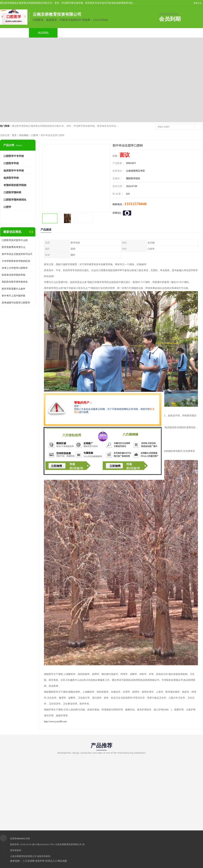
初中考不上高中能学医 (14, 296)
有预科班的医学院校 (15, 185)
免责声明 (40, 861)
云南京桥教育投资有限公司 (69, 844)
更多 (31, 232)
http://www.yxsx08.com (55, 722)
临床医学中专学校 (14, 171)
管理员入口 (51, 861)
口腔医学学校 (11, 163)
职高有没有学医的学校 (14, 275)
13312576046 (136, 204)
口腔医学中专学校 (14, 156)
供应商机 (43, 33)
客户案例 (159, 33)
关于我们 (101, 33)
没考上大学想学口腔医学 (15, 268)
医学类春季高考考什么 (14, 247)
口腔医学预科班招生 (15, 200)
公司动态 (130, 33)
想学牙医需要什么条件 (14, 289)
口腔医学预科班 (12, 192)
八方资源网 (29, 861)
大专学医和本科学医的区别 (16, 261)
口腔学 (35, 135)
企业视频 (72, 33)
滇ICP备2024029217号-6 (43, 844)
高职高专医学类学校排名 (15, 282)
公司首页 (14, 33)
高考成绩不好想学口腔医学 (16, 303)
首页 (14, 135)
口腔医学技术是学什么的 (15, 240)
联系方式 (188, 33)
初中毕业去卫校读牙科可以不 (17, 254)
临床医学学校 (11, 178)
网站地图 (62, 861)
